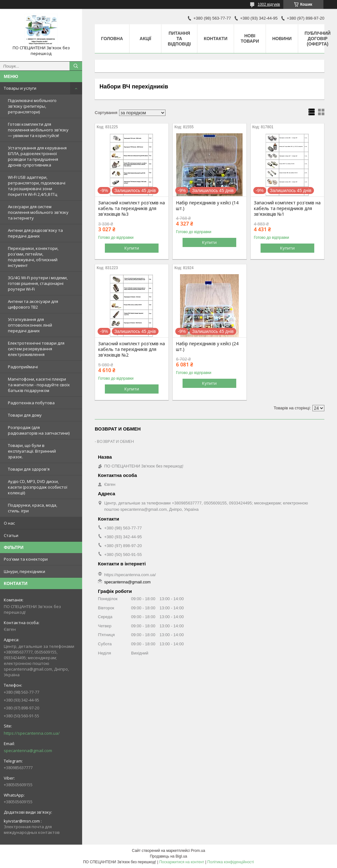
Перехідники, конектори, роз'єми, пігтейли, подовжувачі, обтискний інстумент (33, 257)
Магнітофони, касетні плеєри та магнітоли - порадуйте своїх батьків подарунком (39, 385)
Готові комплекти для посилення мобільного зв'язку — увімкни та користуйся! (38, 130)
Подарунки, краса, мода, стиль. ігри (33, 508)
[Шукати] (76, 66)
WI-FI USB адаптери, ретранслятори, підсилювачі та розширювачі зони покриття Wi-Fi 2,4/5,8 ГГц (37, 186)
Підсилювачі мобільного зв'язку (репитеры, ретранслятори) (32, 106)
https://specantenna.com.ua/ (32, 733)
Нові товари (250, 38)
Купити (132, 248)
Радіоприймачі (23, 367)
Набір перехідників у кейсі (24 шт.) (207, 347)
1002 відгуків (269, 4)
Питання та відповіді (179, 39)
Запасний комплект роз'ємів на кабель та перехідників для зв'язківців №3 (132, 208)
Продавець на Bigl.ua (168, 856)
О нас (9, 523)
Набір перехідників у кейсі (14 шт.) (207, 206)
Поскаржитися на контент (182, 862)
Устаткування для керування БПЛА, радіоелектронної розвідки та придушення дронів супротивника (37, 156)
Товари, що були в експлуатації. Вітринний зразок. (32, 451)
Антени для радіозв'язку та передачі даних (35, 233)
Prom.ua (198, 851)
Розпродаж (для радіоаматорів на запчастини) (39, 430)
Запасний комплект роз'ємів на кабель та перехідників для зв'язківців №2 (132, 349)
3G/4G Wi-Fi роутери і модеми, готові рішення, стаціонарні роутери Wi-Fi (38, 283)
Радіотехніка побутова (31, 403)
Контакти (216, 39)
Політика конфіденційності (231, 862)
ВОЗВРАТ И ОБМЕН (115, 441)
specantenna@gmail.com (28, 750)
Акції (145, 39)
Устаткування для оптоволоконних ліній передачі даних (30, 325)
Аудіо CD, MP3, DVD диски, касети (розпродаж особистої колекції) (38, 487)
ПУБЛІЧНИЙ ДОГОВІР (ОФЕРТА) (317, 39)
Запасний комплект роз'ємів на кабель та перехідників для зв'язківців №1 (287, 208)
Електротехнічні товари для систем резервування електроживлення (36, 349)
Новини (282, 39)
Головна (112, 39)
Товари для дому (25, 415)
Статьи (11, 535)
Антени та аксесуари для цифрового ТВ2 (33, 304)
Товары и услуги (20, 88)
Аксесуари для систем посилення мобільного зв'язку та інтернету (38, 212)
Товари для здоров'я (29, 469)
